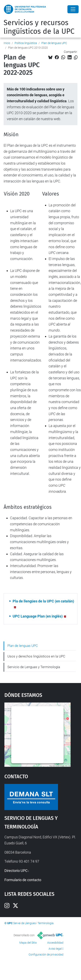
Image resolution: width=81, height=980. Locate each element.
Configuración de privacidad (46, 954)
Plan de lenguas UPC (54, 43)
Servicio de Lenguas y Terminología (34, 667)
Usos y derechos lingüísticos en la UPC (36, 656)
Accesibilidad (55, 943)
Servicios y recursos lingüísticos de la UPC (39, 27)
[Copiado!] (76, 58)
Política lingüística (26, 43)
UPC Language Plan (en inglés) (38, 616)
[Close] (73, 9)
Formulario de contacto (23, 880)
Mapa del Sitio (28, 943)
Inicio (7, 43)
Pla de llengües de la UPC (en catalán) (43, 601)
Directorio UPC (16, 871)
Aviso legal (55, 949)
